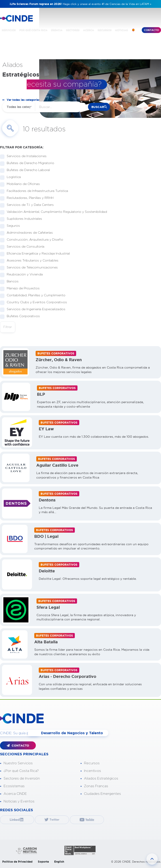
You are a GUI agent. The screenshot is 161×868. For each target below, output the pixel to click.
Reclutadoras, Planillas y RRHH (29, 198)
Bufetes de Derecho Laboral (27, 170)
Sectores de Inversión (22, 779)
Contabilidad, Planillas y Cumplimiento (35, 296)
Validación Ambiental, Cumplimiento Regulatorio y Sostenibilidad (55, 212)
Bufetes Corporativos (22, 316)
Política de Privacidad (17, 862)
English (59, 862)
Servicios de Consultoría (24, 247)
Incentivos (92, 771)
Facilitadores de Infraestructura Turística (36, 191)
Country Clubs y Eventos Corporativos (35, 302)
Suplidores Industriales (23, 219)
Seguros (12, 226)
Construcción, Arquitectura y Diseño (33, 240)
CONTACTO (18, 746)
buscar (98, 107)
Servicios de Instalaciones (25, 156)
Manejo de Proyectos (22, 289)
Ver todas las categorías (23, 100)
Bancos (11, 282)
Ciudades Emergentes (102, 794)
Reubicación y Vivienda (23, 275)
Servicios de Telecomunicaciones (31, 268)
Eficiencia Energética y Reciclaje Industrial (37, 254)
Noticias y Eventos (19, 801)
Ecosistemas (14, 786)
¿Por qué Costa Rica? (21, 771)
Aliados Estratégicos (101, 779)
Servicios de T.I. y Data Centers (29, 205)
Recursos (92, 763)
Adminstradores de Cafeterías (28, 233)
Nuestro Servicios (18, 763)
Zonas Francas (96, 786)
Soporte (43, 862)
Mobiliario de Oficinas (22, 184)
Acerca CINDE (15, 794)
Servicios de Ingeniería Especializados (35, 309)
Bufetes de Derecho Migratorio (29, 163)
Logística (12, 177)
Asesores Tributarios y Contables (31, 261)
